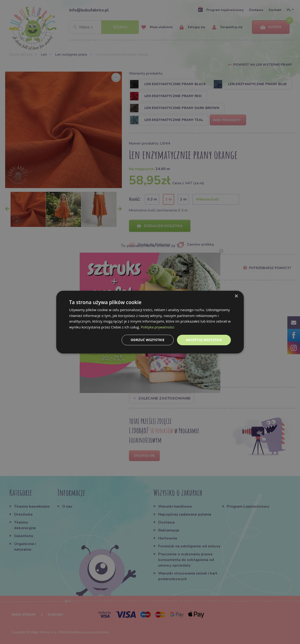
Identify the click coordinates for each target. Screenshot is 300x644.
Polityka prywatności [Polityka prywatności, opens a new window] (158, 327)
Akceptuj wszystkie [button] (204, 340)
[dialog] (150, 322)
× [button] (236, 296)
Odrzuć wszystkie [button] (148, 340)
